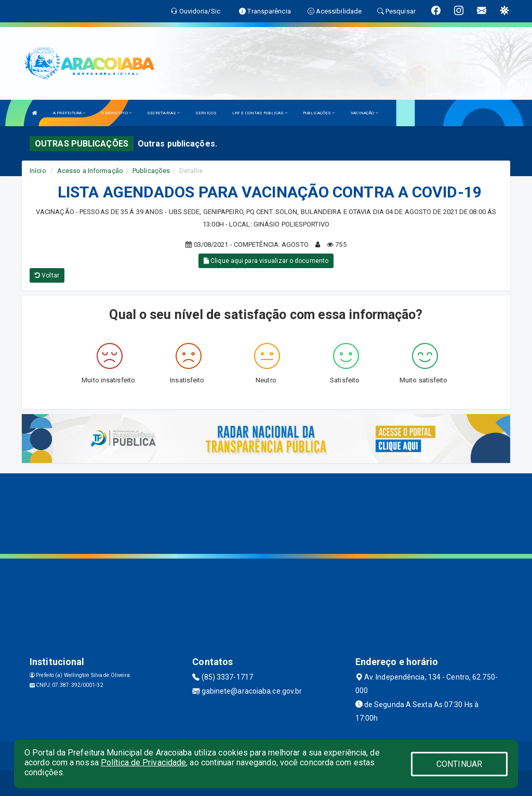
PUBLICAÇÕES (319, 113)
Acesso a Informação (90, 171)
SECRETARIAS (163, 113)
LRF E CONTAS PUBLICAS (260, 113)
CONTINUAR (459, 764)
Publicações (151, 171)
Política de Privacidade (143, 762)
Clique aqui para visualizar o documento (266, 261)
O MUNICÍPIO (116, 113)
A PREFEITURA (69, 113)
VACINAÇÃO (364, 113)
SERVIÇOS (206, 113)
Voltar (47, 275)
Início (38, 171)
